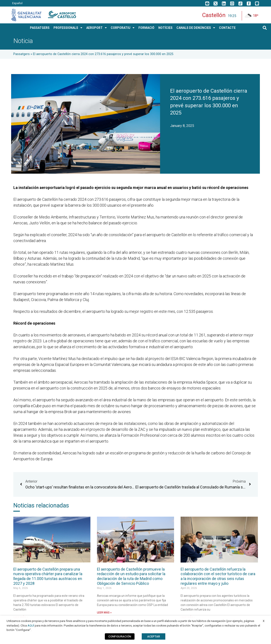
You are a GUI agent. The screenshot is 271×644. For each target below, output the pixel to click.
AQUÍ (31, 626)
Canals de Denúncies (196, 28)
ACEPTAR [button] (154, 636)
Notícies (165, 28)
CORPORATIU (123, 28)
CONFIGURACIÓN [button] (120, 636)
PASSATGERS (40, 28)
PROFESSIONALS (68, 28)
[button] (265, 28)
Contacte (227, 28)
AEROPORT (97, 28)
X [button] (264, 621)
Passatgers (22, 54)
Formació (146, 28)
